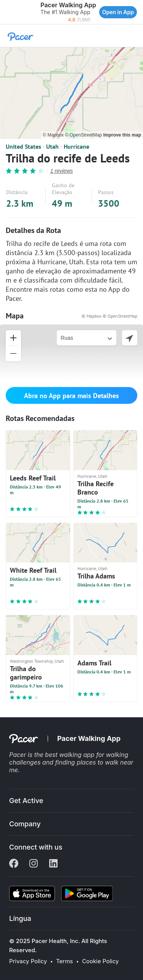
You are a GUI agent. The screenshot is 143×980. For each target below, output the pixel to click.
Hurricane (76, 146)
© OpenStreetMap (84, 135)
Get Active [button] (26, 801)
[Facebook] (14, 864)
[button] (8, 12)
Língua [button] (20, 918)
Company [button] (25, 824)
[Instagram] (34, 864)
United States (23, 146)
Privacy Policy (28, 961)
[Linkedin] (53, 864)
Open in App (118, 12)
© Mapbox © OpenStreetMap (109, 316)
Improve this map (122, 135)
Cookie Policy (100, 961)
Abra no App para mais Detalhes (71, 396)
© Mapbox (54, 135)
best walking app (71, 755)
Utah (52, 146)
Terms (64, 961)
